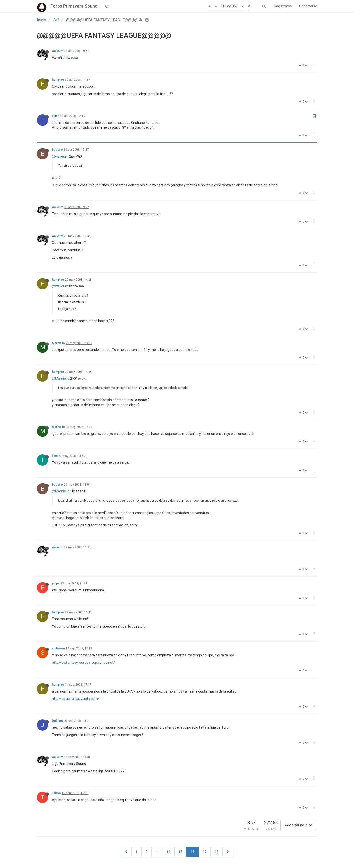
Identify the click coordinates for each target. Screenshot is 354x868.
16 (192, 852)
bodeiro (57, 150)
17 (205, 852)
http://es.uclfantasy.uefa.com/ (76, 699)
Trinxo (56, 793)
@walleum (60, 156)
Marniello (58, 343)
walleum (58, 51)
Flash (56, 116)
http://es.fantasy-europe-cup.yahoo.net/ (83, 663)
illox (55, 456)
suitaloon (58, 648)
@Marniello (61, 379)
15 (180, 852)
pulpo (56, 584)
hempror (58, 80)
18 (217, 852)
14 (168, 852)
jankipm (57, 721)
